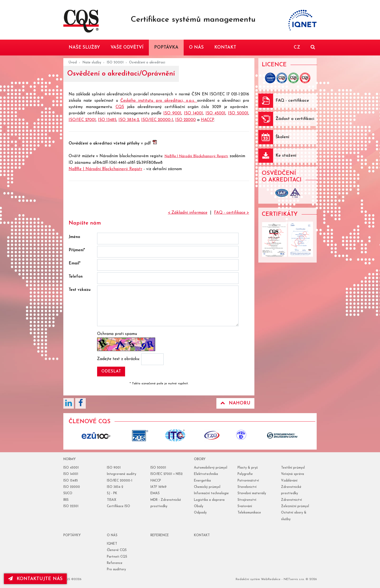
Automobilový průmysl (211, 468)
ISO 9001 (172, 113)
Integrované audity (122, 474)
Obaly (199, 506)
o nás (112, 535)
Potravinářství (248, 481)
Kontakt (202, 535)
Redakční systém (248, 579)
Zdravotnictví (291, 500)
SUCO (68, 493)
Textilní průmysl (293, 468)
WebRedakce (271, 579)
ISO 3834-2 (129, 120)
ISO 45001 (215, 113)
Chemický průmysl (207, 487)
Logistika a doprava (209, 500)
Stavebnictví (247, 487)
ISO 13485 (107, 120)
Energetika (202, 481)
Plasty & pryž (248, 468)
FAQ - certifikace (292, 101)
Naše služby (92, 62)
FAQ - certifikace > (232, 213)
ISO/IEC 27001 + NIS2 (167, 474)
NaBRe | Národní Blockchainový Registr (196, 156)
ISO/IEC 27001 (82, 120)
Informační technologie (211, 493)
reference (160, 535)
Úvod (73, 62)
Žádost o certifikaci (295, 119)
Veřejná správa (293, 474)
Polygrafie (245, 474)
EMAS (155, 493)
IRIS (66, 500)
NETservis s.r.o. (294, 579)
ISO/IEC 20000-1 (157, 120)
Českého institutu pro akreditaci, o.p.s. (159, 101)
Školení (282, 137)
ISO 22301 (71, 506)
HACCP (207, 120)
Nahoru (235, 403)
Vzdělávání (289, 481)
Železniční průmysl (295, 506)
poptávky (72, 535)
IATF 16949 (158, 487)
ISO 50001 (115, 62)
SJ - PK (112, 493)
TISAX (111, 500)
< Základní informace (188, 213)
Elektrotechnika (206, 474)
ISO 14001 (193, 113)
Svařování (245, 506)
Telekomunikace (249, 513)
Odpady (200, 513)
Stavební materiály (252, 493)
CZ (297, 47)
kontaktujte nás (35, 579)
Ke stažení (286, 156)
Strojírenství (247, 500)
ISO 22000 (186, 120)
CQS (120, 107)
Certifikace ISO (118, 506)
